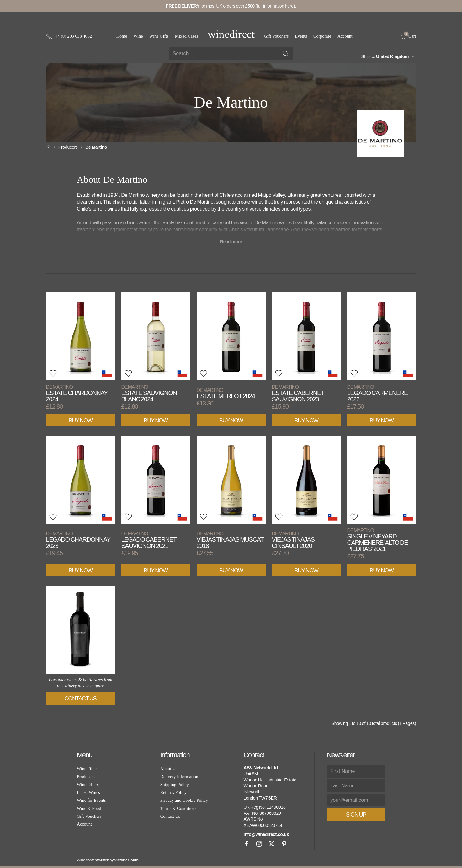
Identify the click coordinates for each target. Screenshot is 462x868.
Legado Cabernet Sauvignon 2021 (149, 540)
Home (122, 36)
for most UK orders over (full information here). (231, 6)
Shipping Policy (175, 785)
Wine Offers (88, 785)
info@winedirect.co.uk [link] (266, 834)
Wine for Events (91, 800)
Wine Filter (87, 769)
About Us (169, 769)
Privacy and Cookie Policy (184, 800)
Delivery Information (179, 777)
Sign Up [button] (356, 815)
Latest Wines (88, 793)
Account (345, 36)
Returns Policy (173, 793)
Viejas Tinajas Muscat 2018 (230, 540)
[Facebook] (247, 844)
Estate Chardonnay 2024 (77, 393)
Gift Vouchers (276, 36)
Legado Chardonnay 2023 (78, 540)
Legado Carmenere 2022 (377, 393)
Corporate (322, 36)
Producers (68, 147)
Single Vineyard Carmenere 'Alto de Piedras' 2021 (378, 540)
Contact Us (81, 699)
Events (301, 36)
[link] (408, 36)
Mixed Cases (187, 36)
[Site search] (231, 54)
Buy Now (81, 421)
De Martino (96, 147)
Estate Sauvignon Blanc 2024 (149, 393)
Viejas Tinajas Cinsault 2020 (293, 540)
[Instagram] (259, 844)
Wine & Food (89, 809)
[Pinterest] (284, 844)
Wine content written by (108, 860)
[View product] (81, 336)
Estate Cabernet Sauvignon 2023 (298, 393)
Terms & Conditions (178, 809)
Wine (138, 36)
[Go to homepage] (231, 34)
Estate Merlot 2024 (226, 393)
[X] (272, 844)
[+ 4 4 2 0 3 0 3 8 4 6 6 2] (69, 36)
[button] (53, 373)
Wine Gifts (159, 36)
